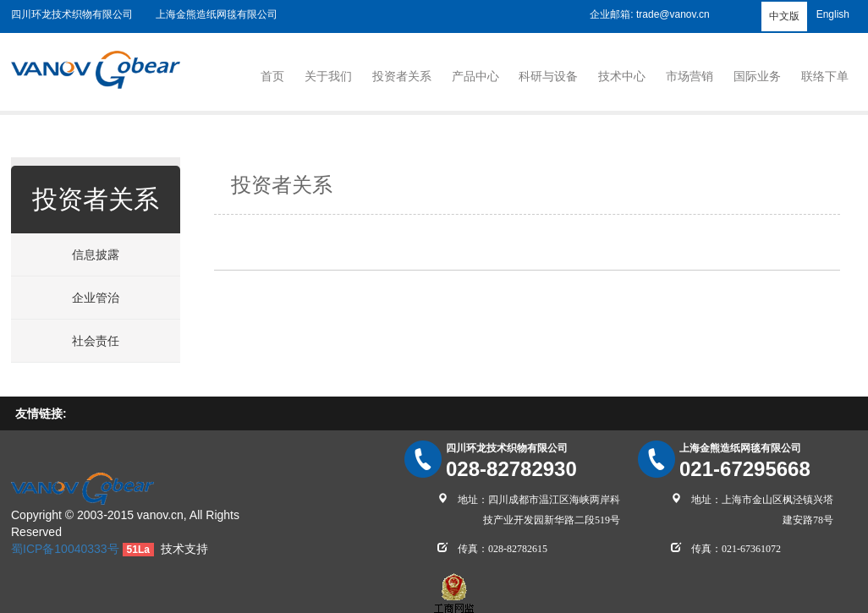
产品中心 (475, 76)
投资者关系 (402, 76)
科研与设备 (548, 76)
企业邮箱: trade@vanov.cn (649, 14)
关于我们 (328, 76)
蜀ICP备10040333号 (65, 549)
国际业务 (757, 76)
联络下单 (825, 76)
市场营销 (689, 76)
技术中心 (622, 76)
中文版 (784, 16)
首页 (272, 76)
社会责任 (96, 341)
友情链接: (41, 413)
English (833, 14)
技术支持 (184, 549)
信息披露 (96, 255)
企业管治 (96, 298)
